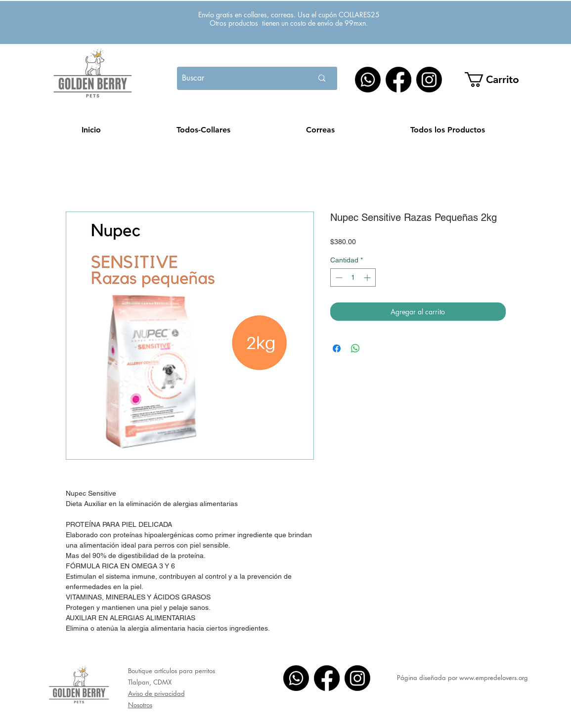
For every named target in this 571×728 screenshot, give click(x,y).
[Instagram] (429, 80)
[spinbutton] (353, 278)
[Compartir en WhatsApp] (355, 348)
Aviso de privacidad (156, 693)
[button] (499, 80)
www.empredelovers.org (494, 678)
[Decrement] (338, 278)
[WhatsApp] (368, 80)
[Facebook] (398, 80)
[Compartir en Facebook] (337, 348)
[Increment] (368, 278)
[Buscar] (234, 78)
